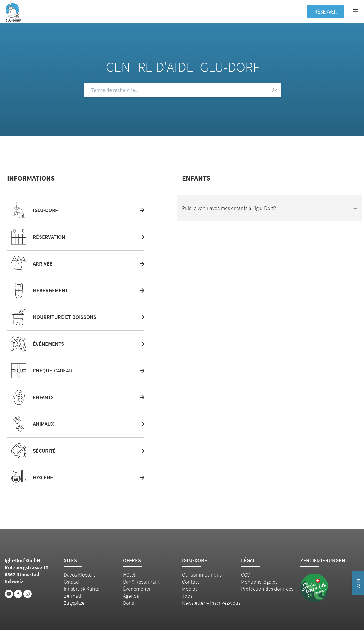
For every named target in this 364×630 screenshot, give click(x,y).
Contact (191, 582)
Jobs (187, 596)
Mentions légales (259, 582)
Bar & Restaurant (141, 582)
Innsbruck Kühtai (82, 589)
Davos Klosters (80, 575)
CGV (245, 575)
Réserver (326, 12)
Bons (128, 603)
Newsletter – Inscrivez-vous (211, 603)
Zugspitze (74, 603)
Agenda (131, 596)
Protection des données (267, 589)
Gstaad (71, 582)
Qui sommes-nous (202, 575)
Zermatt (73, 596)
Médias (190, 589)
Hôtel (129, 575)
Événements (136, 589)
